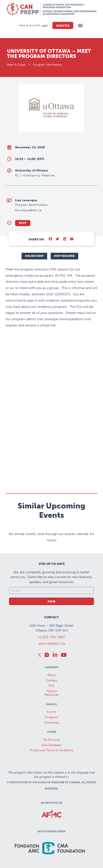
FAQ (51, 686)
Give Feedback (51, 745)
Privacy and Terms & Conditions (52, 750)
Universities (51, 723)
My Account (51, 740)
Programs (52, 717)
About (52, 675)
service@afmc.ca (52, 643)
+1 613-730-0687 (52, 637)
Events (51, 712)
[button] (80, 25)
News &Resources (52, 693)
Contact (51, 680)
